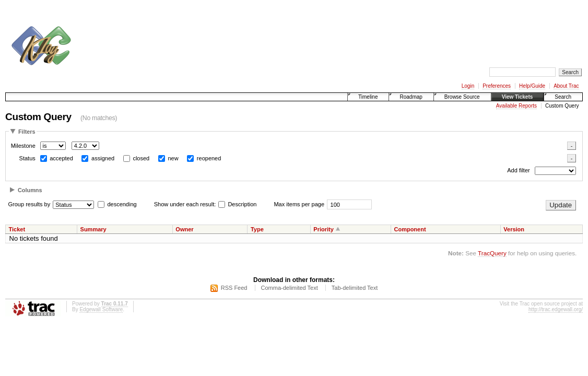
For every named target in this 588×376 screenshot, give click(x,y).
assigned (103, 158)
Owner (184, 229)
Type (257, 229)
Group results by (30, 204)
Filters (27, 132)
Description (237, 204)
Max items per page (299, 204)
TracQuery (492, 253)
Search (563, 97)
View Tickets (518, 97)
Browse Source (462, 97)
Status (27, 158)
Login (468, 86)
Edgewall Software (101, 309)
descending (122, 204)
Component (410, 229)
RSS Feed (234, 288)
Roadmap (411, 97)
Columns (30, 190)
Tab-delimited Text (355, 288)
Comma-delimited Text (290, 288)
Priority (324, 229)
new (173, 158)
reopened (209, 158)
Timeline (368, 97)
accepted (61, 158)
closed (141, 158)
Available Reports (516, 106)
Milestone (23, 146)
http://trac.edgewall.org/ (556, 309)
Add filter (518, 171)
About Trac (566, 86)
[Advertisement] (269, 30)
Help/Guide (532, 86)
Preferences (497, 86)
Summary (93, 229)
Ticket (17, 229)
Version (514, 229)
